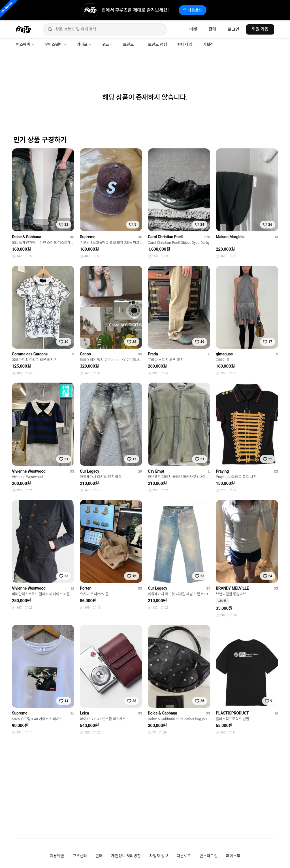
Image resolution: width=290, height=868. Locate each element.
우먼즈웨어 (56, 44)
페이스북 (233, 856)
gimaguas (224, 354)
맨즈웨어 (25, 44)
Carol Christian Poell (165, 237)
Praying (222, 471)
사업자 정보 (159, 856)
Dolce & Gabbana (26, 237)
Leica (84, 713)
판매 (212, 29)
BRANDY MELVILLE (232, 588)
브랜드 (130, 44)
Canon (85, 354)
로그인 (234, 29)
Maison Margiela (230, 237)
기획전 (208, 44)
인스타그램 (208, 856)
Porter (85, 588)
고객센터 (80, 856)
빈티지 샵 (185, 44)
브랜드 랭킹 (158, 44)
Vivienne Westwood (29, 471)
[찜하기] (64, 225)
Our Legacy (89, 471)
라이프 (84, 44)
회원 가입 (260, 29)
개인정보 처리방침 (126, 856)
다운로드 (184, 856)
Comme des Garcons (30, 354)
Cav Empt (156, 471)
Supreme (88, 237)
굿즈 (107, 44)
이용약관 (57, 856)
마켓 (193, 29)
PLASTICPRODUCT (232, 713)
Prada (153, 354)
